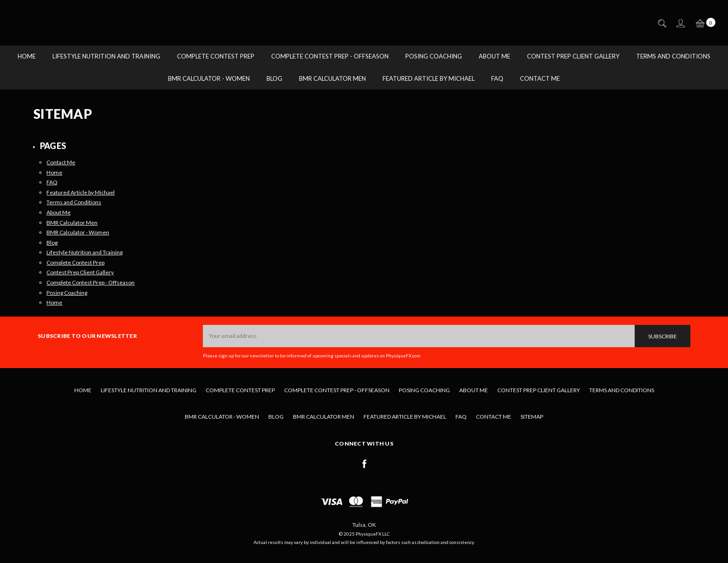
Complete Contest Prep (216, 56)
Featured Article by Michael (429, 78)
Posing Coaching (434, 56)
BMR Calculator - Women (209, 78)
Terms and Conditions (673, 56)
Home (27, 56)
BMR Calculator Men (332, 78)
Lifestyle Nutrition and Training (106, 56)
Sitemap (532, 417)
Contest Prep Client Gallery (573, 56)
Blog (274, 78)
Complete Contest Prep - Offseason (330, 56)
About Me (494, 56)
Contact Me (540, 78)
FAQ (497, 78)
